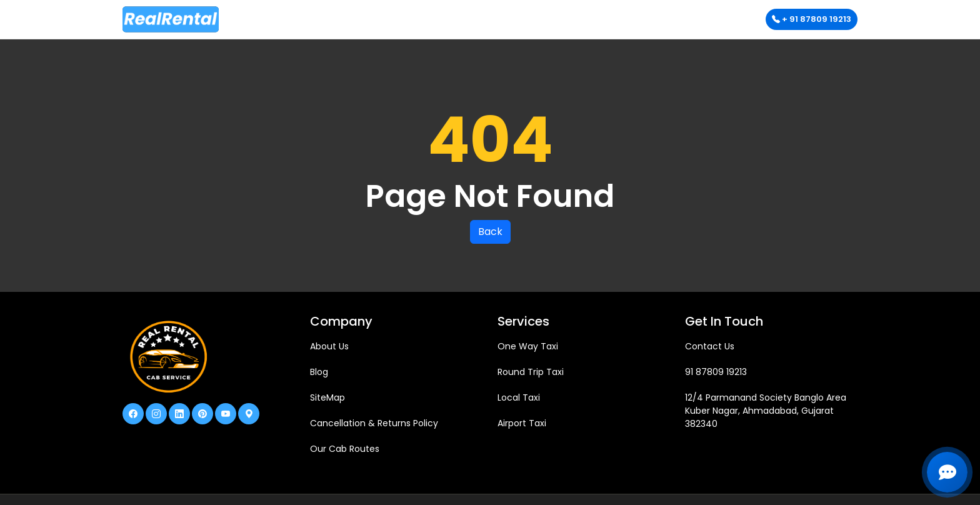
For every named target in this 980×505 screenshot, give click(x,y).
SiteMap (327, 397)
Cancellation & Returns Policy (374, 423)
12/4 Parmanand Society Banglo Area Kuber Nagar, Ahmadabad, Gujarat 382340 (766, 411)
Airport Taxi (522, 423)
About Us (329, 346)
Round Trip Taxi (531, 372)
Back (490, 232)
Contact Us (710, 346)
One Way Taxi (528, 346)
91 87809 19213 (716, 372)
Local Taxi (519, 397)
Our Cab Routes (345, 449)
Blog (319, 372)
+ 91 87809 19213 (812, 19)
